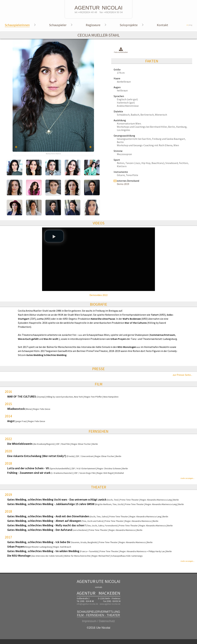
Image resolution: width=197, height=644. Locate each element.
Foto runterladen (121, 50)
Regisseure (93, 25)
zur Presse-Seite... (182, 375)
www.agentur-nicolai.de (110, 604)
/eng (189, 25)
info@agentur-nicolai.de (87, 604)
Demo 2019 (123, 184)
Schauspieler (58, 25)
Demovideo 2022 (98, 295)
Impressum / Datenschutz (98, 621)
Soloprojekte (129, 25)
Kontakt (163, 25)
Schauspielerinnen (17, 25)
